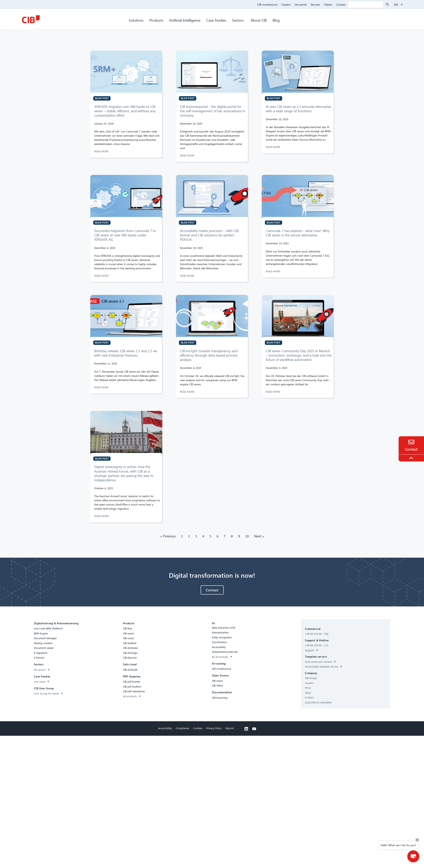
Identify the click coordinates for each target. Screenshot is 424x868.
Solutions (136, 20)
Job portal (300, 4)
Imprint (230, 728)
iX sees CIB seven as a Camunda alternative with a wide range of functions (299, 109)
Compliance (183, 728)
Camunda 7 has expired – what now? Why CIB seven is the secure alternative (298, 233)
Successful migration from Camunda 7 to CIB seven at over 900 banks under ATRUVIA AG (125, 235)
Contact (341, 4)
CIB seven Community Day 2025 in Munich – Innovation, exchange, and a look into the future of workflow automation (299, 355)
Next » (259, 536)
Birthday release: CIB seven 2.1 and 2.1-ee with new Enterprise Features (126, 353)
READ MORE (102, 151)
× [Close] (417, 840)
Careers (286, 4)
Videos (328, 4)
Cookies (198, 728)
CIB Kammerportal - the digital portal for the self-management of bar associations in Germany (213, 111)
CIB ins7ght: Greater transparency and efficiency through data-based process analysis (209, 355)
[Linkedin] (246, 729)
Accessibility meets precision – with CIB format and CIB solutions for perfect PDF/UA (209, 235)
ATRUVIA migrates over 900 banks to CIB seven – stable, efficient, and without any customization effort (125, 111)
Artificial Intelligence (185, 20)
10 (247, 536)
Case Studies (216, 20)
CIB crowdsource (267, 4)
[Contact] (411, 442)
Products (156, 20)
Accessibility (165, 728)
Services (315, 4)
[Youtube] (254, 729)
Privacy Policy (214, 728)
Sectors (238, 20)
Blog (276, 20)
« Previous (168, 536)
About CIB (259, 20)
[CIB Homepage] (31, 19)
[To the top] (412, 458)
